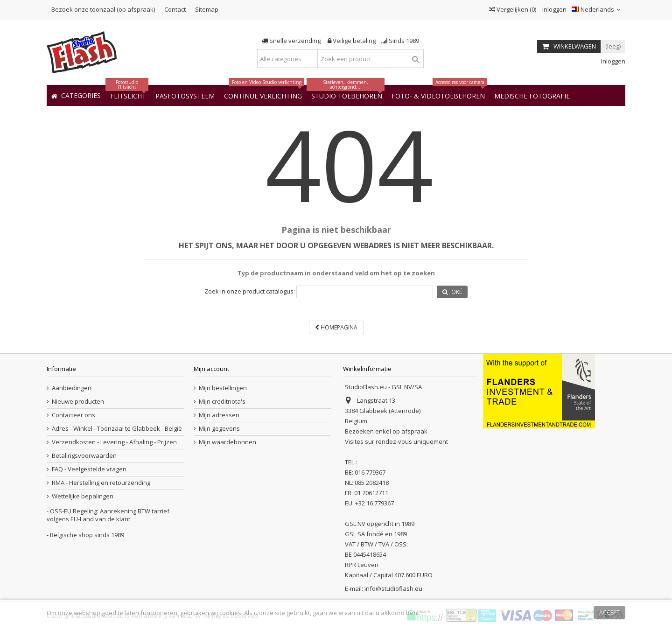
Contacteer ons (73, 415)
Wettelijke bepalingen (83, 496)
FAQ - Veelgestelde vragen (89, 469)
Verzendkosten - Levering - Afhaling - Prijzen (114, 442)
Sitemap (207, 9)
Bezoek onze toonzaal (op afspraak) (103, 9)
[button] (532, 95)
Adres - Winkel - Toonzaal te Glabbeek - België (117, 429)
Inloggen (554, 9)
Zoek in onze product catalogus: (250, 291)
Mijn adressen (219, 415)
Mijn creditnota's (222, 402)
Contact (175, 9)
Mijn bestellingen (223, 388)
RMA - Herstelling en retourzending (101, 483)
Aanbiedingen (72, 388)
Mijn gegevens (219, 429)
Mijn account (211, 369)
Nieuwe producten (78, 402)
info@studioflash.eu (393, 588)
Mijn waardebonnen (227, 442)
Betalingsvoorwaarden (84, 456)
